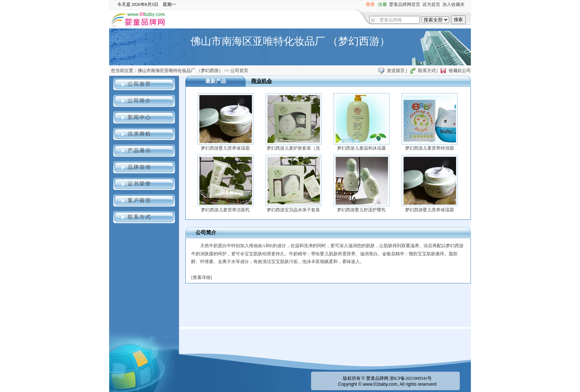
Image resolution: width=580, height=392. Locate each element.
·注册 (382, 4)
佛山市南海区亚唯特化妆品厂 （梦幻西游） (180, 71)
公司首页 (139, 84)
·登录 (370, 4)
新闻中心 (139, 117)
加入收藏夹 (453, 4)
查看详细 (202, 277)
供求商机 (139, 134)
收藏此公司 (460, 71)
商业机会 (262, 81)
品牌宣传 (139, 167)
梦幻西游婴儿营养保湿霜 (225, 148)
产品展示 (139, 151)
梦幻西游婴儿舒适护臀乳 (361, 210)
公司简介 (139, 101)
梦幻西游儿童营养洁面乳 (225, 210)
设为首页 (431, 4)
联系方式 (427, 71)
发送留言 (396, 71)
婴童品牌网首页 (405, 4)
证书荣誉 (139, 184)
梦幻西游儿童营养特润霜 (429, 148)
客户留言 (139, 200)
